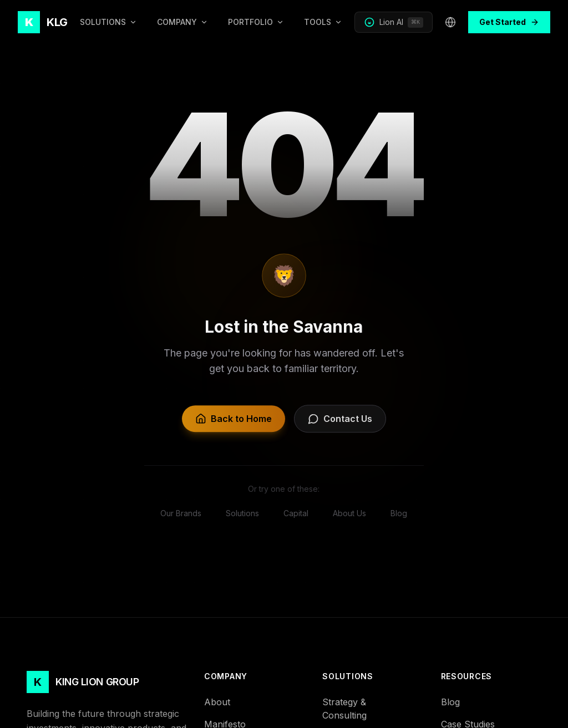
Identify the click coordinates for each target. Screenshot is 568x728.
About (222, 702)
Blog (455, 702)
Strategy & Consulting (372, 709)
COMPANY (182, 22)
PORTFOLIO (256, 22)
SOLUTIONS (108, 22)
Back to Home (234, 424)
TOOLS (323, 22)
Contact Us (340, 424)
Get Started (509, 22)
